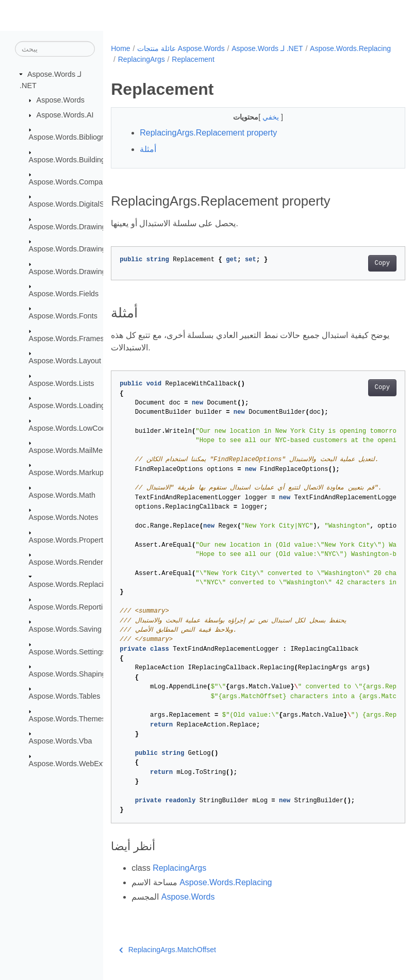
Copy (361, 263)
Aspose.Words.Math (62, 495)
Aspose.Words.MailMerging (74, 450)
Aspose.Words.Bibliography (75, 137)
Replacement (281, 59)
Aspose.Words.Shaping (68, 674)
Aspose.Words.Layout (65, 361)
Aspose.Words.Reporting (70, 607)
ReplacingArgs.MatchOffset (168, 950)
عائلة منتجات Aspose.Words (181, 48)
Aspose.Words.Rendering (71, 562)
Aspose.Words (61, 100)
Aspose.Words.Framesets (71, 339)
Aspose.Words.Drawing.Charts (79, 249)
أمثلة (148, 149)
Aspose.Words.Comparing (72, 182)
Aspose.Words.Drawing (68, 227)
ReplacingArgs (229, 59)
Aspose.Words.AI (65, 115)
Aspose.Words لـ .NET (267, 48)
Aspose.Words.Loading (67, 405)
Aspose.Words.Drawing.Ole (75, 271)
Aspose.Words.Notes (64, 517)
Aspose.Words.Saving (65, 629)
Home (120, 48)
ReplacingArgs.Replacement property (208, 133)
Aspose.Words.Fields (64, 294)
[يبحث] (55, 49)
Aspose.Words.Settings (67, 651)
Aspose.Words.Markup (66, 472)
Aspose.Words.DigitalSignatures (82, 204)
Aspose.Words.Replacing (70, 584)
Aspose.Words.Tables (65, 696)
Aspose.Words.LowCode (70, 428)
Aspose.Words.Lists (62, 383)
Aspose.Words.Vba (61, 741)
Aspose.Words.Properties (71, 539)
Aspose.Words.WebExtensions (80, 763)
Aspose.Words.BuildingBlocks (78, 159)
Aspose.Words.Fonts (63, 316)
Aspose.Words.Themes (67, 719)
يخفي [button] (261, 117)
